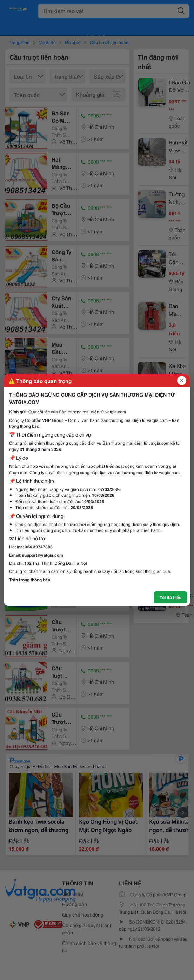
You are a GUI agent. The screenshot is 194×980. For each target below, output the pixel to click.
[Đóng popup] (182, 381)
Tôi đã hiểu (170, 597)
